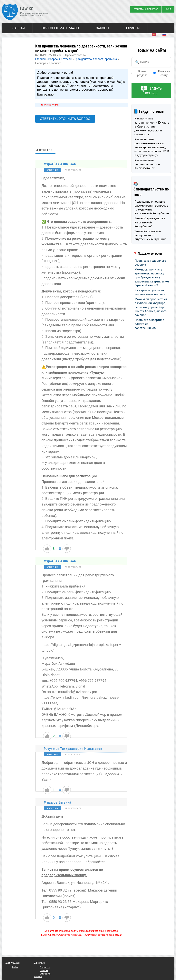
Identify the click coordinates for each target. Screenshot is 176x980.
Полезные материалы (60, 28)
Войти (15, 967)
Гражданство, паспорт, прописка (96, 59)
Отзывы (44, 970)
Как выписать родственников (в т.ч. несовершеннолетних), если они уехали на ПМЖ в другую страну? (152, 147)
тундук (55, 105)
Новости (18, 39)
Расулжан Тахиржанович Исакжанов (73, 749)
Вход (168, 9)
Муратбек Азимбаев (60, 164)
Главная (18, 28)
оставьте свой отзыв (110, 935)
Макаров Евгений (58, 802)
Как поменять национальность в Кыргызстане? (147, 164)
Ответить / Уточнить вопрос (65, 119)
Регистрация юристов (146, 9)
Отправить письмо (42, 975)
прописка (46, 105)
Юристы (133, 28)
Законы (103, 28)
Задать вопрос (153, 91)
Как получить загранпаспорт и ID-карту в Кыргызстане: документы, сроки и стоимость (152, 126)
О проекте (45, 967)
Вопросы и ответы (60, 59)
